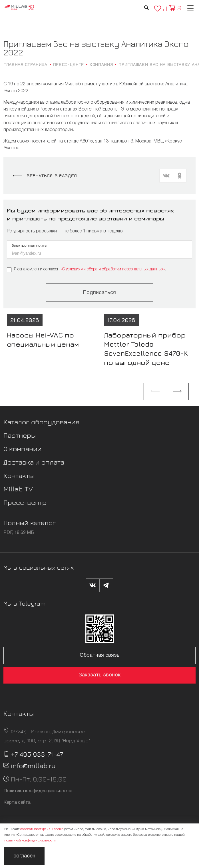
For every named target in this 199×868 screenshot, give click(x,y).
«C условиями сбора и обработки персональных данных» (113, 269)
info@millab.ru (33, 765)
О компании (23, 449)
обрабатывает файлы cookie (42, 829)
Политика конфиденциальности (38, 791)
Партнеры (20, 435)
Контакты (19, 475)
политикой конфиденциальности (30, 840)
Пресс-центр (25, 502)
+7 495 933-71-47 (37, 754)
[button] (155, 391)
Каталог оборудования (41, 422)
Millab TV (18, 489)
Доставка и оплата (34, 462)
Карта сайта (17, 803)
